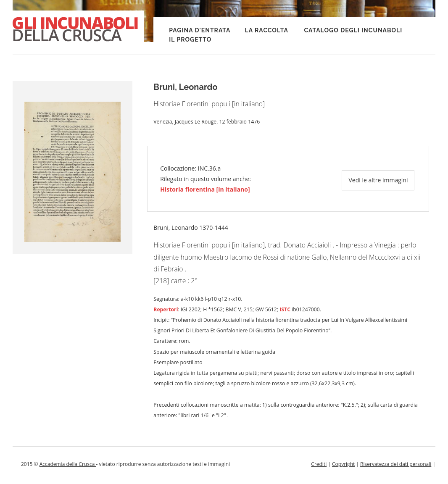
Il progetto (190, 39)
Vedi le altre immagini (378, 180)
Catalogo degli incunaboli (353, 30)
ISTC (285, 309)
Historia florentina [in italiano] (205, 189)
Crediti (319, 464)
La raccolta (267, 30)
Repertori (166, 309)
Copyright (343, 464)
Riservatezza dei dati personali (396, 464)
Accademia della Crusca (68, 464)
